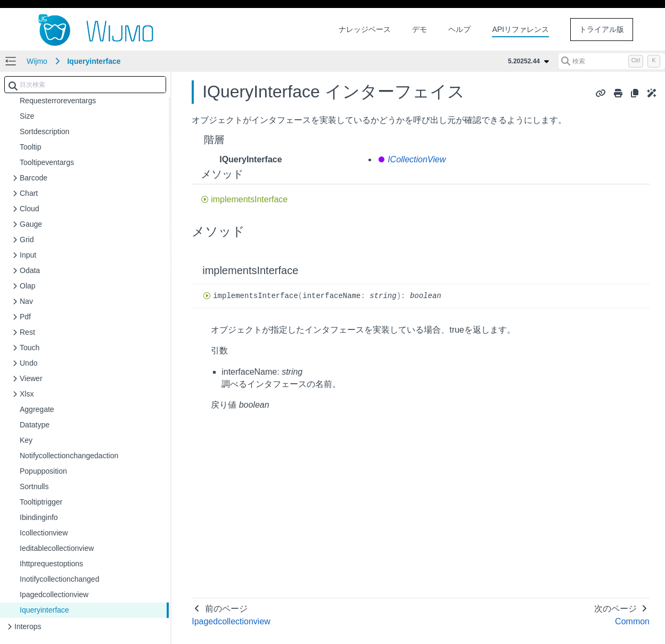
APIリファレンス (520, 29)
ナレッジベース (365, 29)
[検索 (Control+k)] (612, 61)
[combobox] (85, 85)
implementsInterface (249, 199)
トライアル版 (602, 29)
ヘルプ (459, 29)
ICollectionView (417, 159)
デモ (420, 29)
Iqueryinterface (94, 61)
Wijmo (37, 61)
